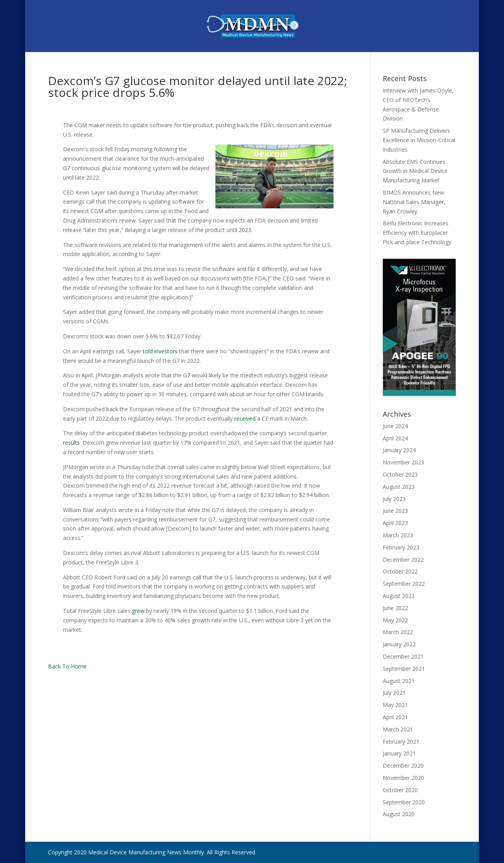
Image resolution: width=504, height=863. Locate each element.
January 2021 (399, 753)
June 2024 (395, 426)
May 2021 (395, 705)
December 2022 (403, 560)
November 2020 (403, 778)
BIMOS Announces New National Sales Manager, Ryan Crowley (414, 202)
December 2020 (403, 766)
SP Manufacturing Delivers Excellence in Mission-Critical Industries (419, 140)
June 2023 (395, 511)
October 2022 (400, 571)
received (245, 419)
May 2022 (395, 620)
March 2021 (398, 729)
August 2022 (399, 596)
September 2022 (404, 584)
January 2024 (399, 450)
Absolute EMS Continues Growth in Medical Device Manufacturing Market (415, 171)
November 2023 (403, 462)
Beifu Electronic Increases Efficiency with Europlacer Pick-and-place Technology (417, 233)
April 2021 (395, 717)
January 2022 (399, 644)
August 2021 (399, 681)
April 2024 (395, 438)
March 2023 (398, 535)
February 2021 (401, 741)
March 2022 (398, 632)
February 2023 (401, 547)
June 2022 (395, 608)
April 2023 (395, 523)
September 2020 (404, 802)
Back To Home (67, 666)
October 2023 (400, 474)
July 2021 (394, 693)
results (71, 443)
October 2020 (400, 790)
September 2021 (404, 669)
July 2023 (394, 499)
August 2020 (399, 814)
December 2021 (403, 656)
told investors (160, 351)
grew (138, 611)
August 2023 (399, 487)
